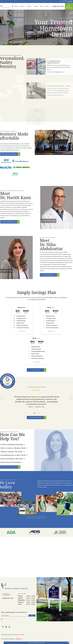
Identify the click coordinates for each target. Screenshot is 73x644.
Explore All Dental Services (9, 467)
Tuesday (20, 598)
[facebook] (3, 627)
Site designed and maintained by (11, 639)
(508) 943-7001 (58, 6)
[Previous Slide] (2, 398)
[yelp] (9, 627)
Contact (48, 6)
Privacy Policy (21, 635)
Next (32, 616)
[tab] (34, 413)
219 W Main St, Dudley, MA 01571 (66, 2)
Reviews (42, 6)
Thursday (21, 602)
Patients (30, 6)
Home (13, 6)
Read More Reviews (36, 418)
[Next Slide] (71, 398)
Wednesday (21, 600)
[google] (6, 627)
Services (23, 6)
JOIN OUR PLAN (36, 370)
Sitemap (16, 635)
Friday (20, 604)
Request (69, 6)
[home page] (6, 6)
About (17, 6)
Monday (20, 596)
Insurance (36, 6)
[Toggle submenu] (18, 6)
